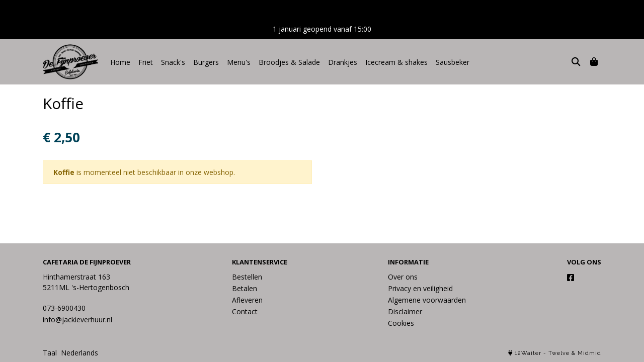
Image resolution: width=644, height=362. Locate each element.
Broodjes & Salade (289, 62)
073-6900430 (64, 308)
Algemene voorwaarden (427, 300)
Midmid (589, 353)
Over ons (403, 277)
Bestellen (247, 277)
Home (120, 62)
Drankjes (343, 62)
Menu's (239, 62)
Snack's (173, 62)
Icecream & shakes (396, 62)
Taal (50, 353)
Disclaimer (405, 311)
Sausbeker (453, 62)
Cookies (401, 323)
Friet (146, 62)
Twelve (559, 353)
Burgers (206, 62)
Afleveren (247, 300)
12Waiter (528, 353)
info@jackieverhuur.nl (77, 320)
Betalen (245, 288)
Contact (245, 311)
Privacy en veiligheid (420, 288)
